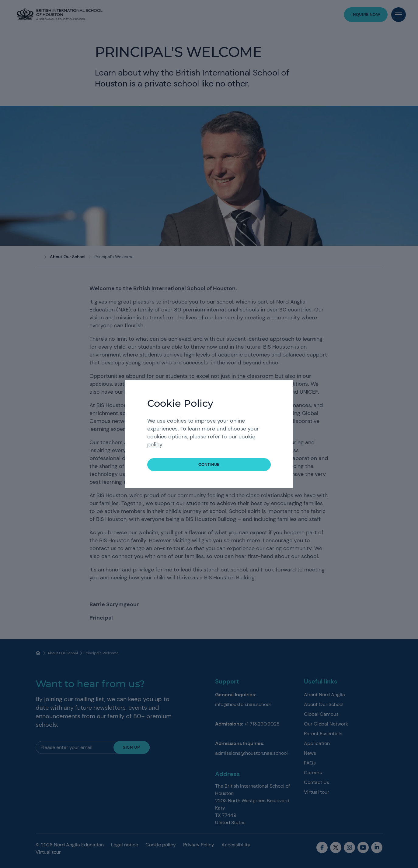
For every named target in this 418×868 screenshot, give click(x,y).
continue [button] (209, 464)
